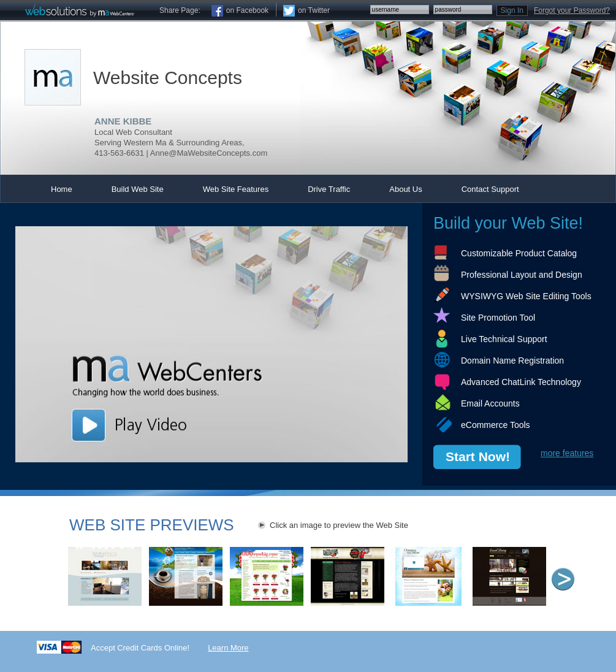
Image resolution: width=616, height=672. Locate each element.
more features (567, 453)
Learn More (228, 648)
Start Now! (478, 456)
